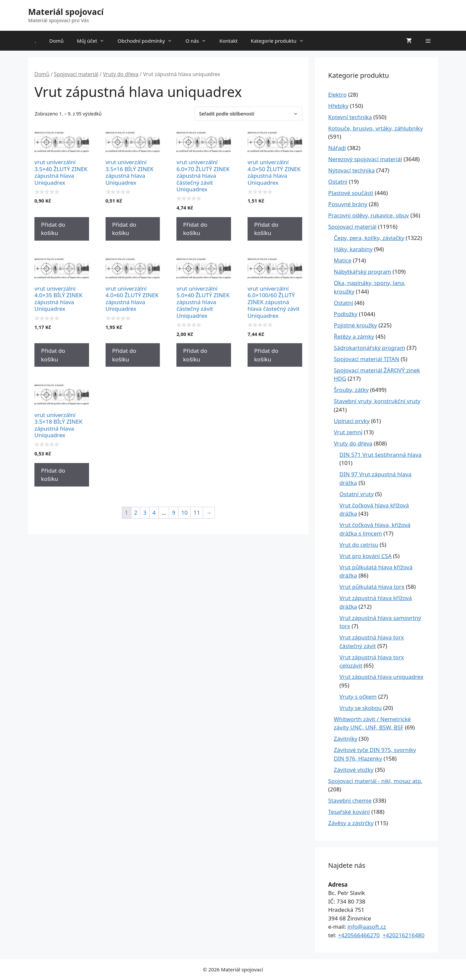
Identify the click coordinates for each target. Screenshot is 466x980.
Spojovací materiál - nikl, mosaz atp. (375, 781)
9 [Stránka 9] (174, 513)
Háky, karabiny (353, 249)
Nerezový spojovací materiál (365, 159)
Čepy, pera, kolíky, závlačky (369, 238)
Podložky (346, 314)
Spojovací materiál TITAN (367, 359)
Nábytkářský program (363, 272)
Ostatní (338, 182)
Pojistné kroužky (355, 325)
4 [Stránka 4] (154, 513)
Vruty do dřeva (121, 74)
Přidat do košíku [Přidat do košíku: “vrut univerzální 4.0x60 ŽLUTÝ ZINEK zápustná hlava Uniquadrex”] (124, 355)
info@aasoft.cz (367, 927)
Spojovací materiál (76, 74)
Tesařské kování (349, 812)
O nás (199, 41)
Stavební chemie (350, 800)
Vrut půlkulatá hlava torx (372, 587)
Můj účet (94, 41)
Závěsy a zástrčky (351, 823)
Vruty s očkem (358, 697)
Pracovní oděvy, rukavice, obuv (369, 215)
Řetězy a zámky (354, 336)
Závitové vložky (354, 770)
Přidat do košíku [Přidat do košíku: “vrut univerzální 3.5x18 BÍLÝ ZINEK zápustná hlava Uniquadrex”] (53, 475)
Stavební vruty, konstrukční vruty (377, 401)
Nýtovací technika (352, 170)
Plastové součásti (351, 193)
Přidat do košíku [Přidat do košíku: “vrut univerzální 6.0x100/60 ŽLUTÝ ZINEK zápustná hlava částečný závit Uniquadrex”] (266, 355)
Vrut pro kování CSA (366, 556)
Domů (56, 41)
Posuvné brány (348, 204)
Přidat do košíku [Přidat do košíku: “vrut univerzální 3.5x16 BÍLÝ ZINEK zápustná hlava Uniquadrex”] (124, 229)
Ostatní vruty (357, 494)
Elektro (338, 94)
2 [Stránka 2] (136, 513)
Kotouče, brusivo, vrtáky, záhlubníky (376, 128)
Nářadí (337, 148)
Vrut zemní (348, 432)
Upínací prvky (352, 421)
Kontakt (229, 41)
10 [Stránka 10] (184, 513)
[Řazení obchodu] (249, 114)
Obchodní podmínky (148, 41)
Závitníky (346, 739)
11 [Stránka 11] (197, 513)
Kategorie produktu (281, 41)
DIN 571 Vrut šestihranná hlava (381, 455)
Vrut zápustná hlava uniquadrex (382, 677)
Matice (343, 260)
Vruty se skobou (361, 708)
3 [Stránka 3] (145, 513)
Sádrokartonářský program (370, 348)
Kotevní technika (350, 117)
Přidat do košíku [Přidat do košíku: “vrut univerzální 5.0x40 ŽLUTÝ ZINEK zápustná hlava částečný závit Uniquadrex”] (195, 355)
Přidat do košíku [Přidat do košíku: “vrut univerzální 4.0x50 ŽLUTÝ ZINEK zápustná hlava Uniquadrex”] (266, 229)
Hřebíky (338, 106)
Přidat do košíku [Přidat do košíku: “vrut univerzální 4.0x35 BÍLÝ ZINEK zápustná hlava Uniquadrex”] (53, 355)
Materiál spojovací (66, 12)
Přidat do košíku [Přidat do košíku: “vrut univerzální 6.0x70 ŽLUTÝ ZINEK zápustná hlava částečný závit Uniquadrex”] (195, 229)
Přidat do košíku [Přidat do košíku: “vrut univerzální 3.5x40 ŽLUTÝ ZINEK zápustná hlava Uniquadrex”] (53, 229)
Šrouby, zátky (351, 390)
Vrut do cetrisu (359, 545)
